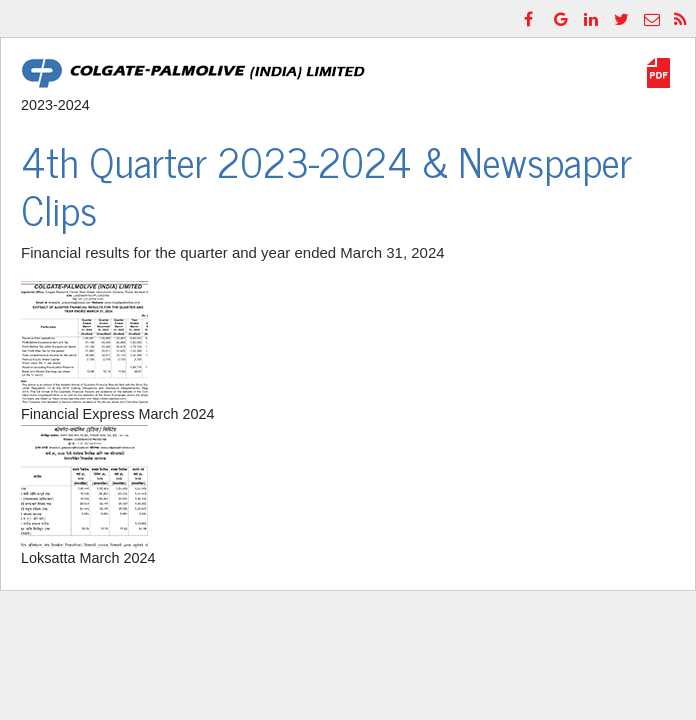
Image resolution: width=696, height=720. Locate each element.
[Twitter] (623, 18)
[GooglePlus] (563, 18)
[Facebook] (533, 18)
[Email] (653, 18)
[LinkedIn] (593, 18)
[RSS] (683, 18)
